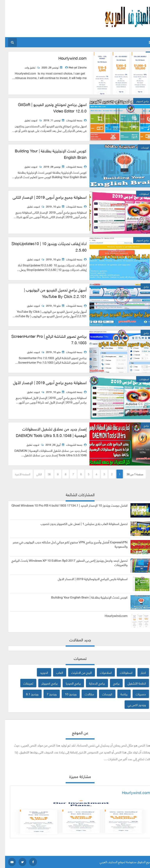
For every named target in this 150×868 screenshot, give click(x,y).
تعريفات (23, 683)
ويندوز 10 (66, 694)
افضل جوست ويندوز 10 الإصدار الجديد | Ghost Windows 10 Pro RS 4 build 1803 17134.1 (64, 505)
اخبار (138, 672)
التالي (34, 474)
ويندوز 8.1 (27, 694)
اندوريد (39, 672)
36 (44, 474)
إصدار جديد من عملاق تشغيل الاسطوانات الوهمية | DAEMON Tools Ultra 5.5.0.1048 (46, 432)
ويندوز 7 (47, 694)
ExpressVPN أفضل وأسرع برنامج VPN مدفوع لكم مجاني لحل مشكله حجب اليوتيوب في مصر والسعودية (65, 544)
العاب (55, 672)
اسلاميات (101, 672)
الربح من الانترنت (76, 672)
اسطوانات (121, 672)
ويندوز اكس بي (132, 705)
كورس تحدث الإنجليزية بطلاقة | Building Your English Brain (46, 154)
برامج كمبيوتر (44, 683)
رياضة (119, 694)
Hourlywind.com (67, 58)
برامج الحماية (92, 683)
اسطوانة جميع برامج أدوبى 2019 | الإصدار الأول (45, 382)
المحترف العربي (103, 862)
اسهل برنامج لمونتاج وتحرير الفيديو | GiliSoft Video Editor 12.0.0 (47, 107)
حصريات (136, 694)
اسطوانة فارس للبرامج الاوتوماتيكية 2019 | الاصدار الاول (88, 579)
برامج (111, 683)
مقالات (84, 694)
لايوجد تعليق (26, 120)
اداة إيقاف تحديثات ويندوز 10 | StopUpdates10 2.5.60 (44, 247)
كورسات (102, 694)
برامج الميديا (68, 683)
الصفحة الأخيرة (17, 474)
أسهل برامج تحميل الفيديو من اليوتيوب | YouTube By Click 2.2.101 (50, 293)
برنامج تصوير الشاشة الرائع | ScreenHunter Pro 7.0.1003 (44, 339)
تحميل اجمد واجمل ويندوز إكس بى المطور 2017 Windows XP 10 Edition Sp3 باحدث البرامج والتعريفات (64, 562)
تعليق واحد (25, 67)
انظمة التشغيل (132, 683)
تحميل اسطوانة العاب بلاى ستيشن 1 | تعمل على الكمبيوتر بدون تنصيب (79, 524)
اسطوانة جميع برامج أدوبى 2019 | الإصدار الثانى (45, 197)
